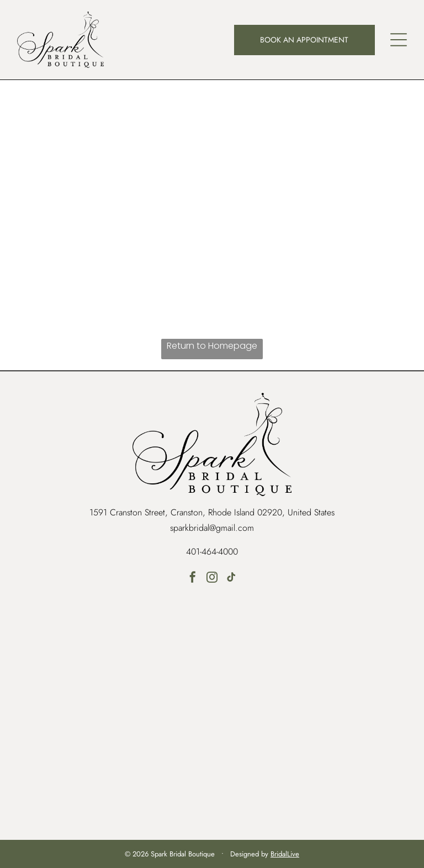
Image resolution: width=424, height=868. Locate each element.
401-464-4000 (212, 552)
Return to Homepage (212, 346)
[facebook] (193, 579)
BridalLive (285, 854)
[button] (399, 40)
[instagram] (212, 579)
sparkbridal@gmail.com (212, 528)
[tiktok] (231, 579)
